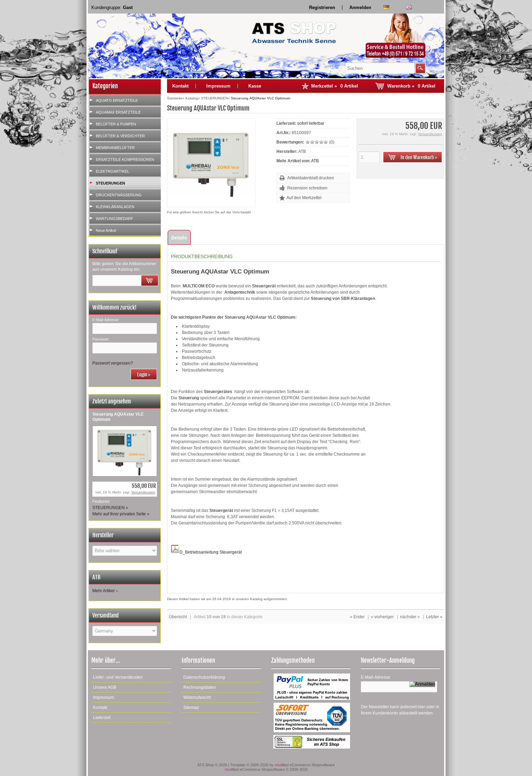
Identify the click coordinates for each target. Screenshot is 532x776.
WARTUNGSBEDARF (115, 219)
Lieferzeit (102, 718)
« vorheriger (382, 617)
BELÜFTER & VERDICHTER (120, 136)
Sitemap (191, 708)
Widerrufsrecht (197, 697)
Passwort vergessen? (113, 363)
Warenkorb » (411, 86)
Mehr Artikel (103, 591)
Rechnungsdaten (200, 687)
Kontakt (180, 86)
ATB (315, 161)
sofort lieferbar (311, 123)
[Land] (125, 631)
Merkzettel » (335, 86)
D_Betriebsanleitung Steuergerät (206, 552)
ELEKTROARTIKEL (113, 171)
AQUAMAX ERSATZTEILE (118, 112)
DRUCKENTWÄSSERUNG (119, 195)
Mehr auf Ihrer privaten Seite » (121, 514)
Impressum (218, 86)
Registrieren (322, 7)
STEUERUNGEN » (110, 508)
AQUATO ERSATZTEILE (117, 100)
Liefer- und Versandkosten (118, 677)
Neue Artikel (106, 230)
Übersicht (178, 617)
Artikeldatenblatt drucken (311, 178)
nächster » (410, 617)
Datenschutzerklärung (204, 677)
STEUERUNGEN (110, 183)
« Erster (357, 617)
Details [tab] (179, 238)
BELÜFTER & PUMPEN (116, 124)
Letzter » (434, 617)
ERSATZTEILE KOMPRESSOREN (125, 160)
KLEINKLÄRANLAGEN (115, 207)
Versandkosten (143, 492)
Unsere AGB (105, 687)
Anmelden (360, 7)
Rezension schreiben (307, 188)
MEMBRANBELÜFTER (115, 148)
